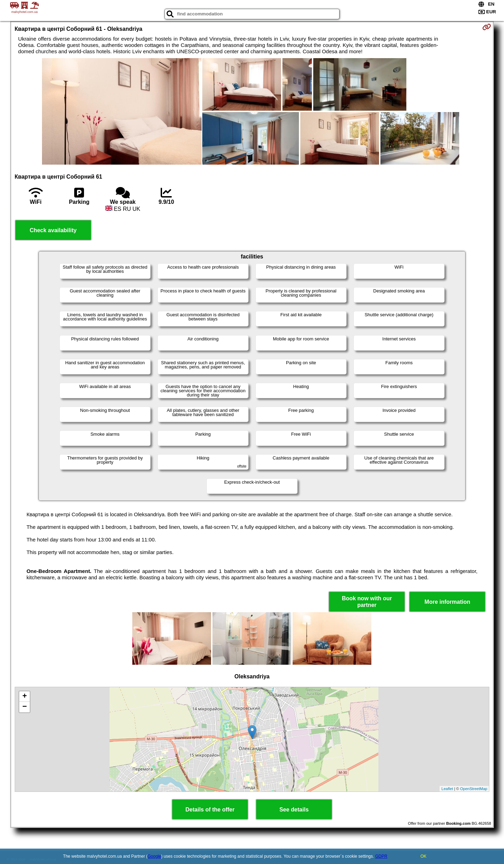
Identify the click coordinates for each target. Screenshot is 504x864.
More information (447, 602)
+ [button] (25, 697)
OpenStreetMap (474, 789)
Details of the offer (210, 810)
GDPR (381, 856)
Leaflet (447, 789)
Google (155, 856)
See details (294, 810)
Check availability (53, 230)
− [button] (25, 707)
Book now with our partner (367, 602)
